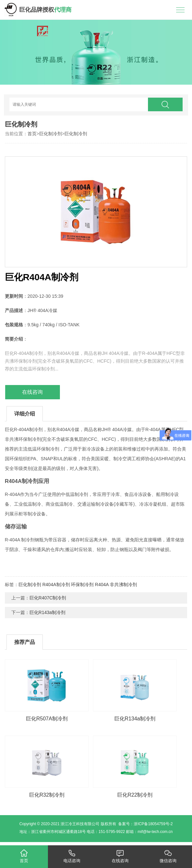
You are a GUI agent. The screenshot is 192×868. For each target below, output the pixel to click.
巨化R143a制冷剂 (47, 612)
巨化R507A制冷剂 (47, 719)
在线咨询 (32, 392)
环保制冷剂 (82, 585)
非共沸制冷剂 (123, 585)
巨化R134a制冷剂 (135, 719)
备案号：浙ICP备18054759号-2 (145, 824)
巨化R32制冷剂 (47, 795)
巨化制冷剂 (51, 134)
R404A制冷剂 (56, 585)
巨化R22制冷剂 (135, 795)
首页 (32, 134)
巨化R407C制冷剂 (48, 598)
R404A (102, 585)
